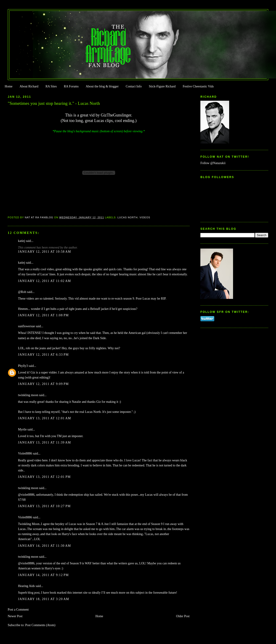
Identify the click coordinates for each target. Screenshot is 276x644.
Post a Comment (18, 610)
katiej (22, 241)
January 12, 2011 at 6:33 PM (43, 355)
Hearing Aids (27, 586)
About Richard (29, 86)
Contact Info (134, 86)
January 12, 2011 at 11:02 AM (45, 281)
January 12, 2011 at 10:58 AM (45, 252)
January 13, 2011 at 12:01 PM (44, 477)
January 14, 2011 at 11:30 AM (45, 546)
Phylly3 (23, 366)
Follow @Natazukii (213, 163)
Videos (145, 217)
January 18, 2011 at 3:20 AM (44, 599)
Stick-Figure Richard (162, 86)
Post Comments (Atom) (40, 625)
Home (8, 86)
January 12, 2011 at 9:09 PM (43, 384)
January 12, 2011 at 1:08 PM (43, 315)
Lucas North (127, 217)
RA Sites (51, 86)
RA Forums (71, 86)
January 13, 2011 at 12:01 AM (45, 418)
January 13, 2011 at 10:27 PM (44, 506)
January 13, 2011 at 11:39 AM (45, 442)
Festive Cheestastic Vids (198, 86)
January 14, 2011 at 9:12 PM (43, 575)
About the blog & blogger (102, 86)
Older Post (183, 616)
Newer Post (15, 616)
